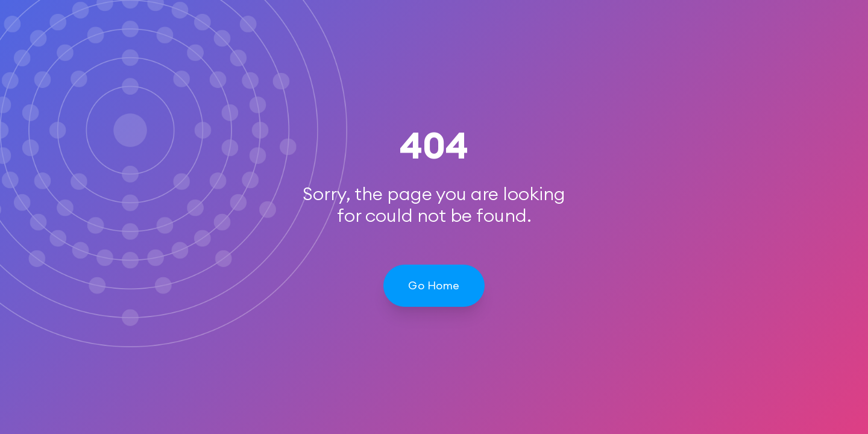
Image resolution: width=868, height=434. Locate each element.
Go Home (434, 285)
